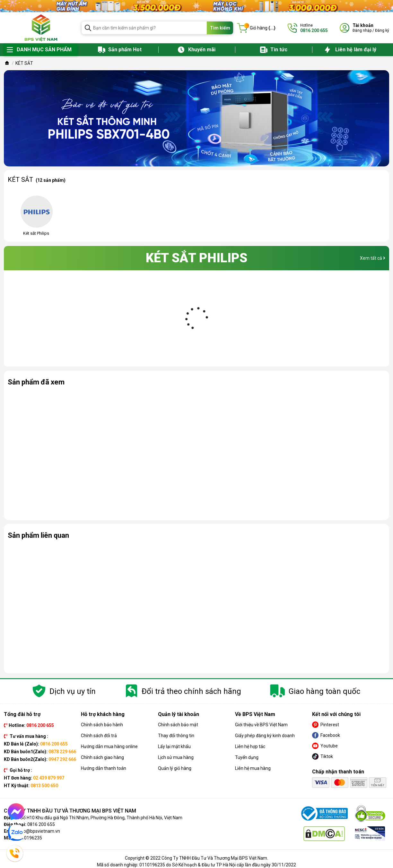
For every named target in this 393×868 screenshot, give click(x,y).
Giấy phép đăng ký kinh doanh (265, 736)
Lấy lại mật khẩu (174, 746)
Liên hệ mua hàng (253, 768)
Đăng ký (382, 30)
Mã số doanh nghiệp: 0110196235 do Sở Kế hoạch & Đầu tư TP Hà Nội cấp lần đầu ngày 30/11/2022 (197, 865)
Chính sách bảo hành (102, 725)
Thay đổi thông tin (176, 736)
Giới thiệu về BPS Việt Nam (261, 725)
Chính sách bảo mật (178, 725)
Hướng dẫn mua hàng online (109, 746)
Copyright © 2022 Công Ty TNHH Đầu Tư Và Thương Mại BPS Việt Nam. (197, 858)
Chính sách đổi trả (99, 736)
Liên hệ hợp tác (250, 746)
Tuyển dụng (247, 757)
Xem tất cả (373, 258)
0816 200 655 (41, 824)
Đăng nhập (362, 30)
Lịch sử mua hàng (176, 757)
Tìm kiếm (220, 28)
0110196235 (29, 838)
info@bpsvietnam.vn (39, 831)
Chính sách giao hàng (102, 757)
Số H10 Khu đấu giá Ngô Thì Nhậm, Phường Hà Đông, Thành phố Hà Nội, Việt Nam (101, 818)
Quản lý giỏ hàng (175, 768)
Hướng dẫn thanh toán (104, 768)
